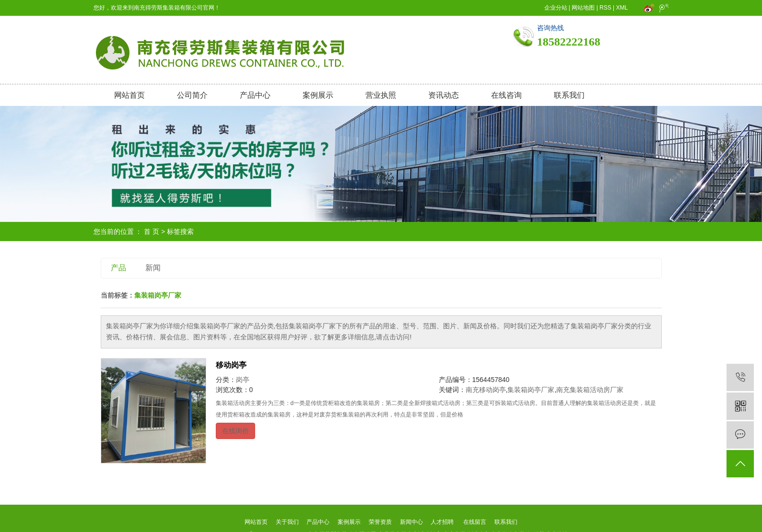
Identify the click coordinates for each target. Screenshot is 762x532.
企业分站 (556, 8)
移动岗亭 (231, 365)
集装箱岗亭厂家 (531, 390)
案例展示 (318, 95)
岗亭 (243, 380)
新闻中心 (411, 522)
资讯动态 (444, 95)
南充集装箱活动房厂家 (590, 390)
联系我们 (569, 95)
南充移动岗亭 (486, 390)
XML (622, 8)
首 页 (152, 231)
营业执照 (381, 95)
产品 (118, 268)
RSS (605, 8)
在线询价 (235, 431)
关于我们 (287, 522)
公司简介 (192, 95)
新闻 (153, 268)
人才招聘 (442, 522)
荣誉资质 (380, 522)
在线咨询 (506, 95)
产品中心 (255, 95)
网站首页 (129, 95)
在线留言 (475, 522)
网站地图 (583, 8)
